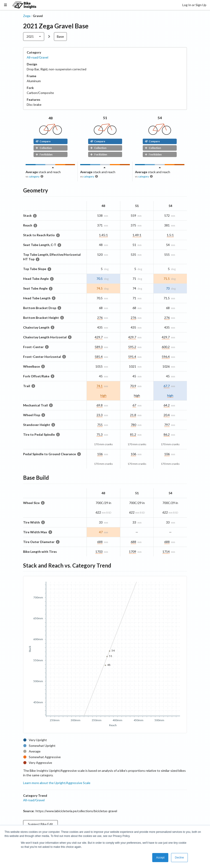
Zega (27, 16)
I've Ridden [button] (44, 154)
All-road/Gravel (37, 57)
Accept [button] (160, 858)
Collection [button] (44, 148)
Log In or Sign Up (194, 5)
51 (105, 118)
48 (51, 118)
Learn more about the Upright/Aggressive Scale (57, 783)
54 (160, 118)
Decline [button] (179, 858)
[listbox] (34, 37)
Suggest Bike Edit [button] (40, 824)
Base (60, 36)
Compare (43, 141)
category (34, 176)
